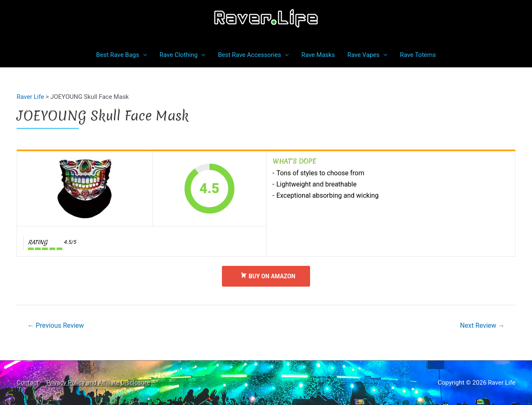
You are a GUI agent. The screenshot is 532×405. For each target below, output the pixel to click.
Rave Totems (418, 55)
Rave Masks (318, 55)
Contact (27, 383)
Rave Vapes (364, 55)
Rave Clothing (179, 55)
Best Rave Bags (117, 55)
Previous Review (56, 325)
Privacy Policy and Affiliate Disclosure (98, 383)
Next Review (482, 325)
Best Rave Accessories (249, 55)
